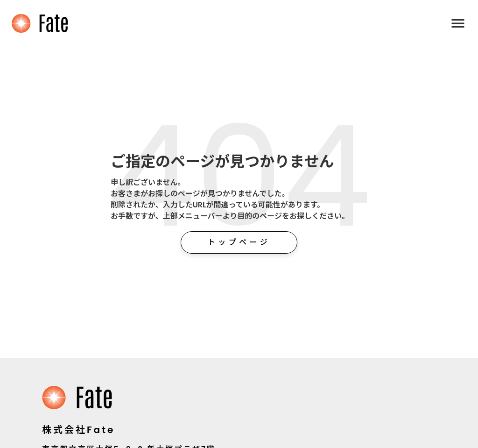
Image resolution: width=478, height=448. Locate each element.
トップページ (239, 242)
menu (458, 23)
